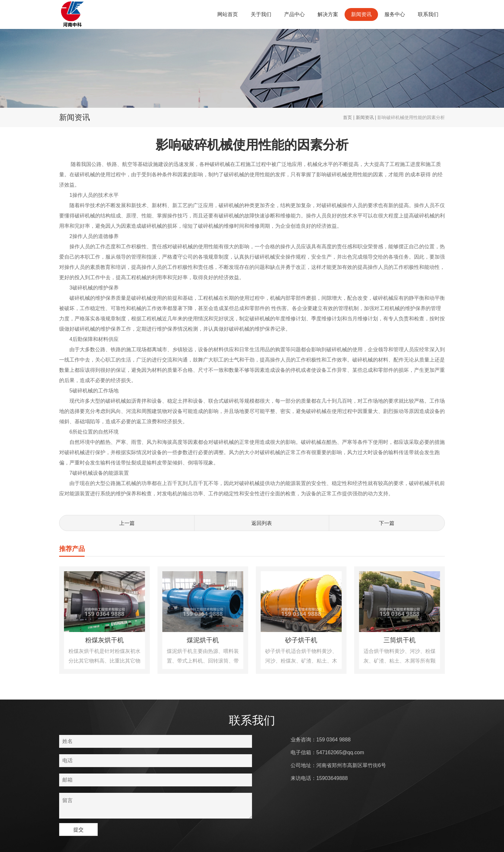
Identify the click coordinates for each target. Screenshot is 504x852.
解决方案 (328, 14)
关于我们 (261, 14)
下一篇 (387, 523)
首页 (347, 117)
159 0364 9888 (333, 740)
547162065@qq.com (340, 752)
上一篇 (127, 523)
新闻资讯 (361, 14)
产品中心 (294, 14)
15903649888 (332, 778)
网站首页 (228, 14)
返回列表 (262, 523)
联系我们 (428, 14)
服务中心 (395, 14)
